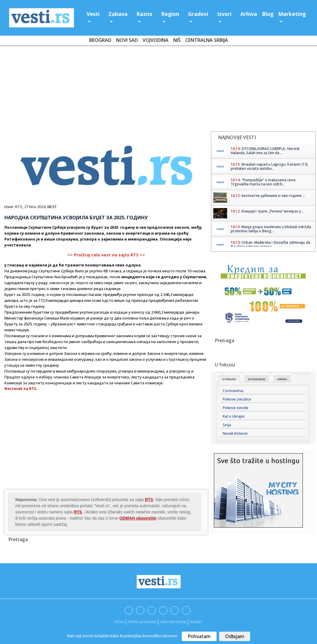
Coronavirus (233, 391)
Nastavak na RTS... (22, 389)
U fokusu (229, 379)
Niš (177, 40)
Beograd (100, 40)
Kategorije (257, 379)
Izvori (224, 14)
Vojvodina (156, 40)
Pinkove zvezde (236, 408)
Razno (144, 14)
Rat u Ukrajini (234, 416)
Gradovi (198, 14)
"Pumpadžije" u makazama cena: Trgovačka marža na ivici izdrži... (263, 182)
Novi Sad (127, 40)
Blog (268, 14)
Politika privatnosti (142, 622)
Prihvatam (199, 636)
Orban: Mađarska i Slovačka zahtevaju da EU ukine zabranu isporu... (270, 244)
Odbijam (235, 636)
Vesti (93, 14)
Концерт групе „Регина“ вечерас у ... (273, 211)
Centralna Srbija (207, 40)
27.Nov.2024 (35, 207)
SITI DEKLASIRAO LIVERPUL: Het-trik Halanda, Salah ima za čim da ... (265, 151)
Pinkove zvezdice (237, 399)
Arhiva (249, 14)
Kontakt (196, 622)
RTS (19, 207)
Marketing (292, 14)
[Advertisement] (158, 90)
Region (170, 14)
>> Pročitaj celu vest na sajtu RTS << (106, 255)
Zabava (118, 14)
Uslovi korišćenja (173, 622)
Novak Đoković (235, 433)
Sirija (227, 425)
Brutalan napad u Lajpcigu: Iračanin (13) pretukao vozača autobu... (269, 166)
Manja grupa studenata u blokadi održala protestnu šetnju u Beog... (271, 229)
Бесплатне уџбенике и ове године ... (273, 196)
